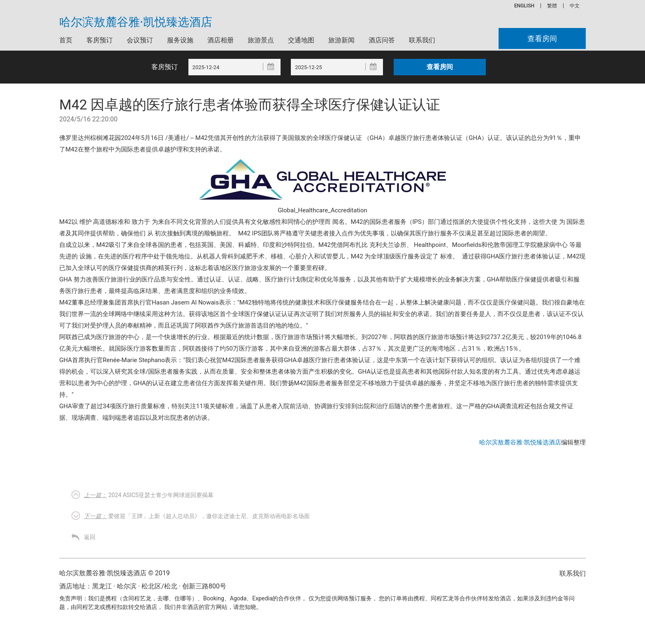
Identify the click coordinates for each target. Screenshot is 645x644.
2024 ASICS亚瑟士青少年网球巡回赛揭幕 (149, 495)
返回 (90, 537)
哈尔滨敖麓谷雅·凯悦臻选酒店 (136, 22)
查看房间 (542, 38)
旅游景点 (261, 40)
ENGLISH (524, 6)
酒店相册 (220, 40)
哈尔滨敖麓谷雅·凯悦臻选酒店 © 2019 (115, 573)
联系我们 (422, 40)
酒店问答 (382, 40)
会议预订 (140, 40)
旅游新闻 (341, 40)
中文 (575, 6)
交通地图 (301, 40)
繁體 (552, 6)
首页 (66, 40)
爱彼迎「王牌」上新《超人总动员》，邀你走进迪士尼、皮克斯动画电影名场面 (197, 516)
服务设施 (180, 40)
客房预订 (100, 40)
